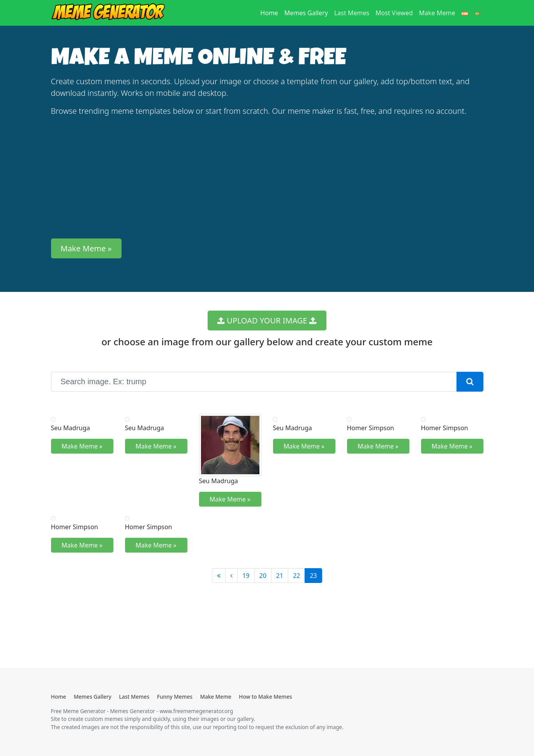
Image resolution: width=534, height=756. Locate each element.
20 (263, 576)
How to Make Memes (265, 697)
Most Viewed (394, 13)
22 (296, 576)
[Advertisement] (267, 178)
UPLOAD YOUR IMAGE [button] (267, 321)
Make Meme (437, 13)
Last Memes (352, 13)
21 (280, 576)
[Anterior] (231, 576)
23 (313, 576)
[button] (470, 382)
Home (271, 12)
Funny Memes (175, 697)
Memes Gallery (306, 13)
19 (246, 576)
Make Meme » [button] (86, 248)
